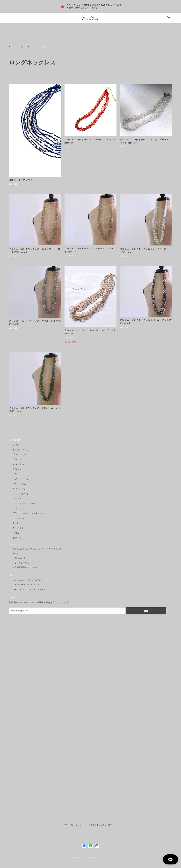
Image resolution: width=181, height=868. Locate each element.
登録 (146, 611)
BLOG (16, 554)
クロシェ (25, 47)
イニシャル (18, 519)
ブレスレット (19, 455)
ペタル (16, 533)
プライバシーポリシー (23, 563)
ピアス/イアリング (22, 450)
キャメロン (18, 528)
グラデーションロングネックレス (30, 514)
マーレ (16, 523)
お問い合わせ (19, 558)
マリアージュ (19, 484)
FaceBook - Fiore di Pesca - (29, 589)
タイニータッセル (22, 494)
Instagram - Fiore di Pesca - (29, 580)
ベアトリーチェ (21, 479)
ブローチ (17, 460)
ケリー (16, 474)
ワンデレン (18, 509)
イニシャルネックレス (24, 504)
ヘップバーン (19, 489)
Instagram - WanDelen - (27, 585)
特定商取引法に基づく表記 (25, 567)
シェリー (17, 499)
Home (12, 47)
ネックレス (18, 445)
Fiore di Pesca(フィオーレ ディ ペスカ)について (37, 549)
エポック (17, 538)
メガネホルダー (21, 465)
